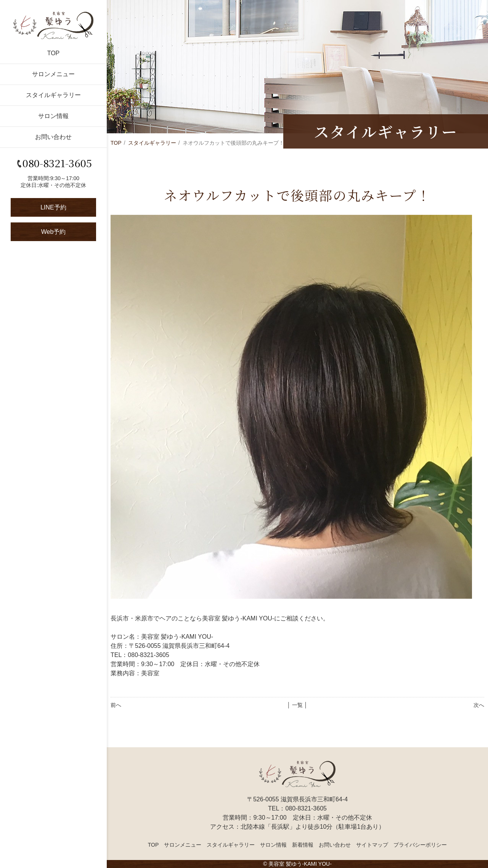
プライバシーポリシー (420, 845)
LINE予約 (53, 207)
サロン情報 (53, 116)
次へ (479, 705)
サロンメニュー (53, 74)
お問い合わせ (53, 137)
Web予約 (54, 232)
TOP (54, 53)
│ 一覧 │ (297, 705)
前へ (116, 705)
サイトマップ (372, 845)
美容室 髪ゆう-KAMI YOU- (300, 864)
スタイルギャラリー (53, 95)
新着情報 (303, 845)
